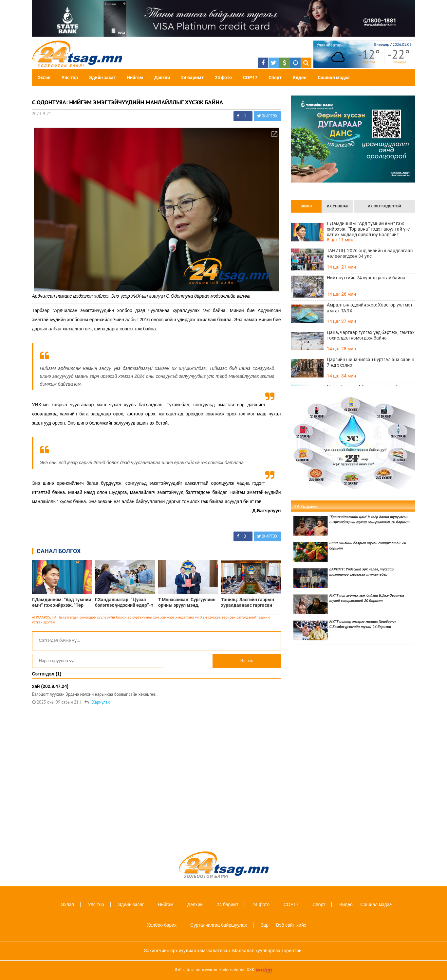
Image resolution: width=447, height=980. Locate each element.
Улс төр (70, 78)
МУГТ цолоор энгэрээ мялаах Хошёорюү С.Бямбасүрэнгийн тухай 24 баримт (363, 624)
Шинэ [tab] (306, 206)
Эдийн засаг (102, 78)
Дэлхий (162, 78)
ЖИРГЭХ (267, 116)
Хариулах (101, 702)
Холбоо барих (162, 925)
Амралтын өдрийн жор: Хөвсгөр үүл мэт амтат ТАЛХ (370, 308)
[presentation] (306, 206)
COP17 (250, 78)
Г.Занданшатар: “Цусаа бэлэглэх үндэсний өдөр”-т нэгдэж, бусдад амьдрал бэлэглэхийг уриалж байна (124, 603)
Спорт (275, 78)
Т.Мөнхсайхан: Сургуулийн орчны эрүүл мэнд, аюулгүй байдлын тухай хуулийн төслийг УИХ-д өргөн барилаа (187, 603)
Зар (265, 925)
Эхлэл (44, 78)
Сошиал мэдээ (334, 78)
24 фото (223, 78)
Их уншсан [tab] (338, 206)
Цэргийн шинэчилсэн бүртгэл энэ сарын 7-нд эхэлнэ (371, 362)
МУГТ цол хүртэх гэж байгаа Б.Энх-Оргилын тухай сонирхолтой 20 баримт (367, 598)
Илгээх (247, 661)
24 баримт (192, 78)
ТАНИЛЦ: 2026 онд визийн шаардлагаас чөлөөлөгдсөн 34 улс (370, 253)
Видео (300, 78)
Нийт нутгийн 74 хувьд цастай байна (366, 278)
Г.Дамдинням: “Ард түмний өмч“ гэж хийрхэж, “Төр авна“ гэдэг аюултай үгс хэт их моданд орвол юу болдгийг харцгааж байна (62, 603)
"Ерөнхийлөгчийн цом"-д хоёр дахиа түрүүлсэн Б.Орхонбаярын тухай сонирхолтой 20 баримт (370, 519)
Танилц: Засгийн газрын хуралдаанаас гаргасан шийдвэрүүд (248, 603)
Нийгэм (135, 78)
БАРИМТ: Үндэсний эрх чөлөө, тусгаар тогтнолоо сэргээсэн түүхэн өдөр (362, 572)
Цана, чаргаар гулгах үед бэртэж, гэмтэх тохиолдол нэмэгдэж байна (371, 335)
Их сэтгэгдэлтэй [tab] (384, 206)
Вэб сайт (285, 925)
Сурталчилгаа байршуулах (219, 925)
